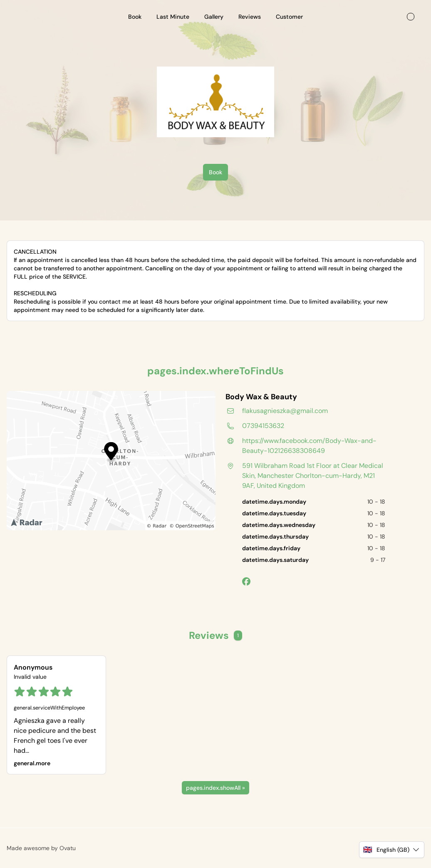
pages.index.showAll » (215, 788)
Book (215, 172)
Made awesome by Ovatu (41, 848)
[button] (392, 850)
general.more (32, 763)
